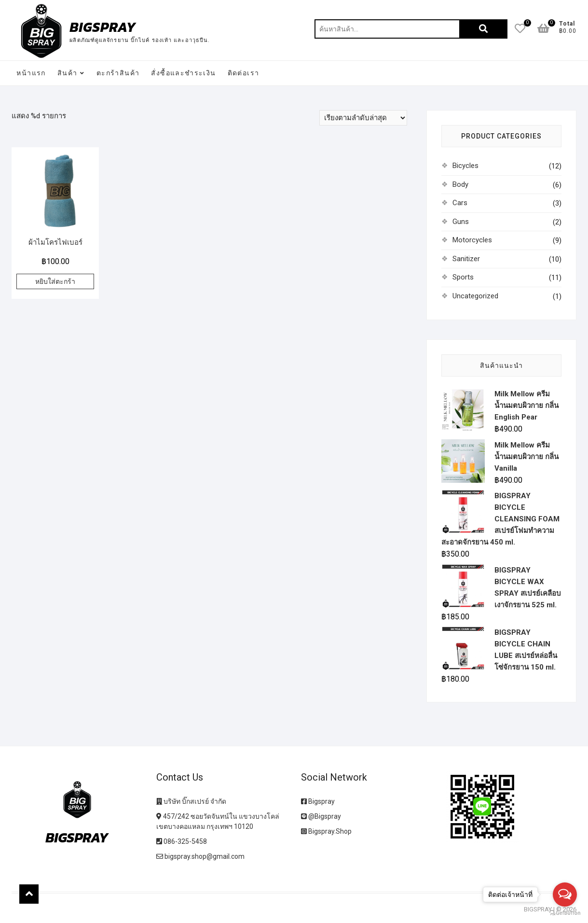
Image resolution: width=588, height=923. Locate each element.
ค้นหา (483, 29)
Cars (460, 203)
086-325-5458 (182, 841)
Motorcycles (472, 240)
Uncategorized (475, 296)
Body (460, 184)
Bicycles (465, 166)
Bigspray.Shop (326, 831)
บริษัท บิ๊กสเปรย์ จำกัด (191, 801)
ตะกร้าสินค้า (118, 73)
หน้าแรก (31, 73)
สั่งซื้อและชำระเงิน (183, 73)
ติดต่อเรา (244, 73)
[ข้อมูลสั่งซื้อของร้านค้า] (363, 118)
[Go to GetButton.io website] (565, 913)
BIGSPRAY (103, 27)
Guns (461, 222)
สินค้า (68, 73)
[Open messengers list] (565, 895)
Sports (463, 277)
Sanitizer (466, 259)
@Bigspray (321, 816)
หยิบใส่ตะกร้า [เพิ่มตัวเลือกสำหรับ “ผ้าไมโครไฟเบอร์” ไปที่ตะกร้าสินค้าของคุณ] (55, 281)
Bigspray (318, 801)
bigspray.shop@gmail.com (200, 856)
